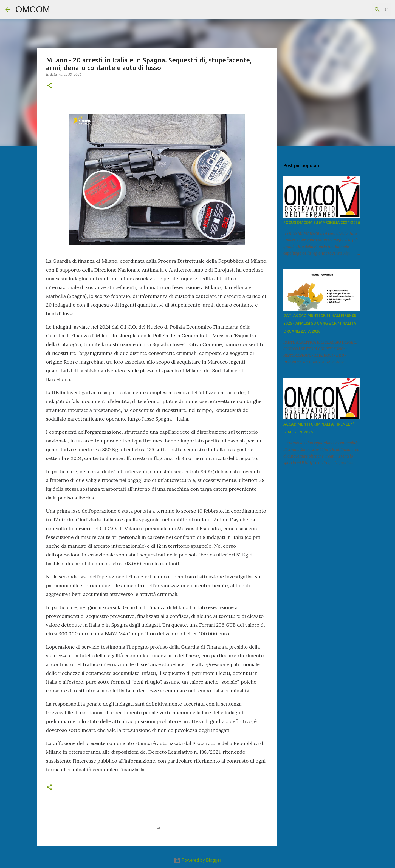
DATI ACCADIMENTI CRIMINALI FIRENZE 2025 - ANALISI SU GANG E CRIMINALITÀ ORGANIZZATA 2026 (320, 323)
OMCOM (33, 9)
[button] (49, 86)
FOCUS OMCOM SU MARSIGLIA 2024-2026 (322, 222)
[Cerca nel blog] (362, 10)
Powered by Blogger (198, 860)
